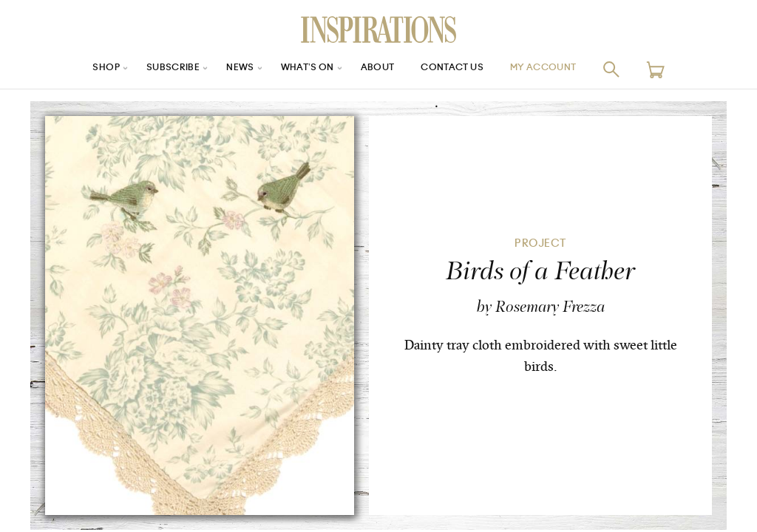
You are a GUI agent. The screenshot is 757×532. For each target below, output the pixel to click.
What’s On (302, 69)
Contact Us (461, 69)
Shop (84, 69)
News (230, 69)
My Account (563, 69)
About (378, 69)
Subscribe (157, 69)
